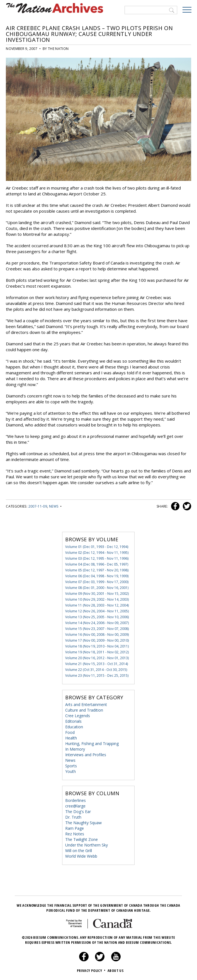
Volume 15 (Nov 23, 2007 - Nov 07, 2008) (97, 628)
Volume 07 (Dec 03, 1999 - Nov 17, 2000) (97, 582)
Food (70, 732)
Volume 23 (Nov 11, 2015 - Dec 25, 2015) (97, 675)
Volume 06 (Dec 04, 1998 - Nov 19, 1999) (97, 576)
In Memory (75, 749)
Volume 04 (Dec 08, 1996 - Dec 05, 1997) (97, 564)
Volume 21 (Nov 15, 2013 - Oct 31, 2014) (97, 664)
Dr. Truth (73, 817)
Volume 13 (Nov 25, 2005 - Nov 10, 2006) (97, 617)
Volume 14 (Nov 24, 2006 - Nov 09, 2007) (97, 623)
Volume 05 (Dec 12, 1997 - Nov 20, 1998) (97, 570)
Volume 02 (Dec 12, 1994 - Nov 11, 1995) (97, 552)
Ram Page (75, 828)
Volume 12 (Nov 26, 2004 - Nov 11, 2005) (97, 611)
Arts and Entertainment (86, 704)
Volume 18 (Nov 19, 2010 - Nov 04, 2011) (97, 646)
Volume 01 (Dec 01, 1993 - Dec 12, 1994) (97, 546)
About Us (115, 970)
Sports (71, 766)
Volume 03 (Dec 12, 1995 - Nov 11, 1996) (97, 558)
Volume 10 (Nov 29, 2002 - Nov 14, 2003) (97, 599)
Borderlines (76, 800)
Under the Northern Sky (87, 845)
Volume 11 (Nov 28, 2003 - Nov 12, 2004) (97, 605)
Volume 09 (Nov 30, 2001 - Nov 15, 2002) (97, 593)
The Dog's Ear (78, 811)
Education (74, 726)
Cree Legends (78, 715)
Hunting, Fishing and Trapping (92, 743)
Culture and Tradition (84, 710)
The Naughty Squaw (83, 822)
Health (71, 738)
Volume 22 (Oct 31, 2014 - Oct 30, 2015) (96, 669)
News (54, 506)
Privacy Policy (92, 970)
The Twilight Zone (82, 839)
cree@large (75, 806)
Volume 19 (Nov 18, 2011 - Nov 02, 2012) (97, 652)
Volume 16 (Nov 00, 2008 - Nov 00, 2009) (97, 634)
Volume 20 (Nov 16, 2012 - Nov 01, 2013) (97, 658)
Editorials (73, 721)
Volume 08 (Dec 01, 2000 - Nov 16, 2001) (97, 587)
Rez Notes (75, 834)
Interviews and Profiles (86, 754)
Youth (70, 771)
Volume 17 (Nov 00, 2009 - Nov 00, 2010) (97, 640)
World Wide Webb (81, 856)
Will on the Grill (79, 850)
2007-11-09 (38, 506)
